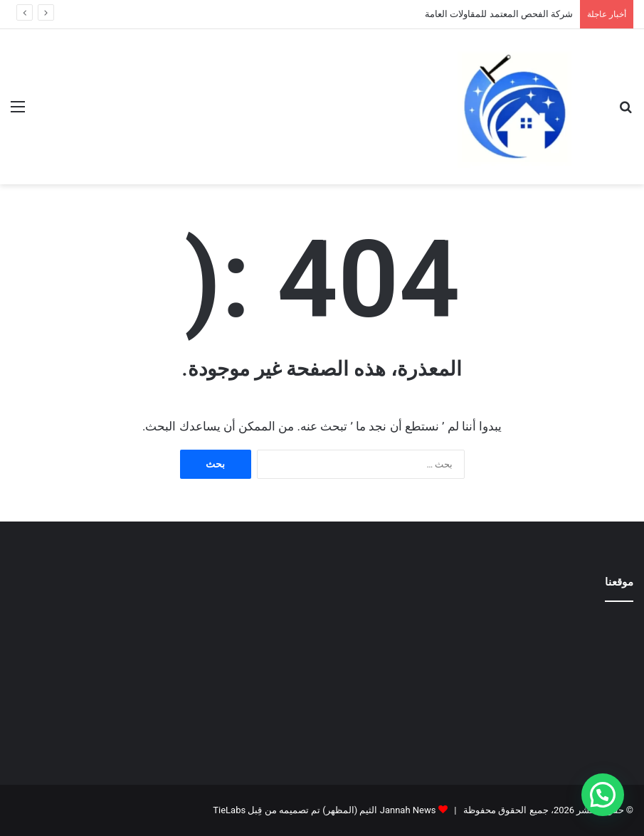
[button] (603, 795)
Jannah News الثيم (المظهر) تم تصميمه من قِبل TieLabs (324, 810)
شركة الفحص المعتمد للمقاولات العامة (499, 14)
